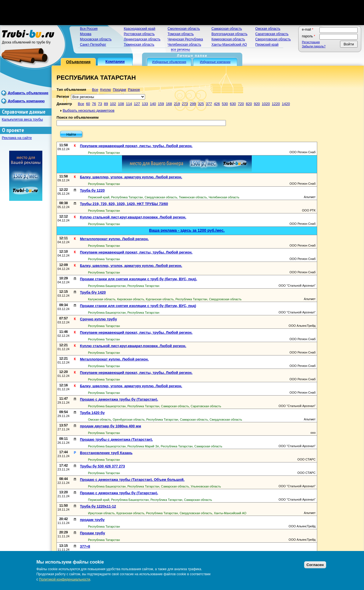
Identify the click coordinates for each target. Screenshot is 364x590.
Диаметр (64, 104)
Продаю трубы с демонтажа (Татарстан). (116, 439)
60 (88, 104)
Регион (63, 97)
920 (257, 104)
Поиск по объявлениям (78, 117)
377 (209, 104)
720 (241, 104)
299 (193, 104)
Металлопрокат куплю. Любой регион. (114, 239)
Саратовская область (272, 34)
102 (113, 104)
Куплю (106, 90)
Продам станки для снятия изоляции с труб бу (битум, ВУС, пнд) (138, 306)
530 (225, 104)
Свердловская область (273, 39)
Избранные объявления (169, 62)
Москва (86, 34)
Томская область (181, 34)
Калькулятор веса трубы (23, 119)
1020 (266, 104)
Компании (115, 62)
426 (217, 104)
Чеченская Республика (185, 39)
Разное (134, 90)
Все (95, 90)
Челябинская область (184, 45)
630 (233, 104)
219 (177, 104)
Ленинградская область (142, 39)
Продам (119, 90)
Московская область (96, 39)
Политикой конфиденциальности (65, 579)
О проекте (13, 130)
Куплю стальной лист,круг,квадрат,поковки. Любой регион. (133, 217)
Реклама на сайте (17, 138)
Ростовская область (139, 34)
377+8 (85, 546)
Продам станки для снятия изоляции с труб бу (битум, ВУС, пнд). (139, 279)
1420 (286, 104)
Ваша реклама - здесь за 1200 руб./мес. (187, 230)
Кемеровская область (228, 39)
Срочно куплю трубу (98, 319)
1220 (276, 104)
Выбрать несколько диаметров (89, 110)
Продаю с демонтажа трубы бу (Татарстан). (119, 399)
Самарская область (227, 29)
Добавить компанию (26, 101)
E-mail (308, 30)
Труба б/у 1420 (93, 292)
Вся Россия (89, 29)
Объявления (78, 62)
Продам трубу (92, 533)
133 (145, 104)
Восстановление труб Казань (106, 453)
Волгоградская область (229, 34)
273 (185, 104)
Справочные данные (24, 112)
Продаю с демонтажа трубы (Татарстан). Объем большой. (132, 480)
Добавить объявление (28, 93)
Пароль (309, 36)
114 (129, 104)
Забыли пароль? (314, 46)
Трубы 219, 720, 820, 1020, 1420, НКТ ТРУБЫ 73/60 (124, 204)
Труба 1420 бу (92, 413)
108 (121, 104)
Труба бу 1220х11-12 (98, 506)
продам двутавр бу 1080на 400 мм (111, 426)
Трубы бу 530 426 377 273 (102, 466)
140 (153, 104)
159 (161, 104)
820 (249, 104)
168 (169, 104)
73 (100, 104)
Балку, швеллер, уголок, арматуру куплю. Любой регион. (131, 177)
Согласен (315, 565)
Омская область (268, 29)
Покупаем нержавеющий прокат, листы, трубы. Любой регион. (136, 146)
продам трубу (92, 520)
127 (137, 104)
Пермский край (267, 45)
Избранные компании (215, 62)
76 (94, 104)
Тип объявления (71, 90)
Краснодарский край (139, 29)
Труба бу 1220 (92, 190)
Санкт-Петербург (93, 45)
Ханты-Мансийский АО (229, 45)
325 (201, 104)
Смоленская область (184, 29)
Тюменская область (139, 45)
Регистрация (311, 42)
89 (106, 104)
